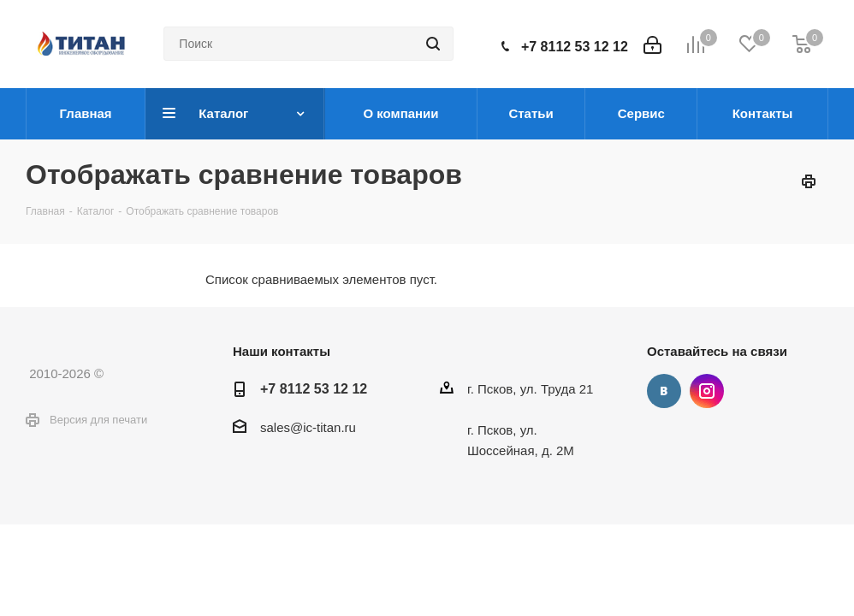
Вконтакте (664, 391)
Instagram (707, 391)
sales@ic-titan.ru (308, 427)
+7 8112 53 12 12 (575, 47)
